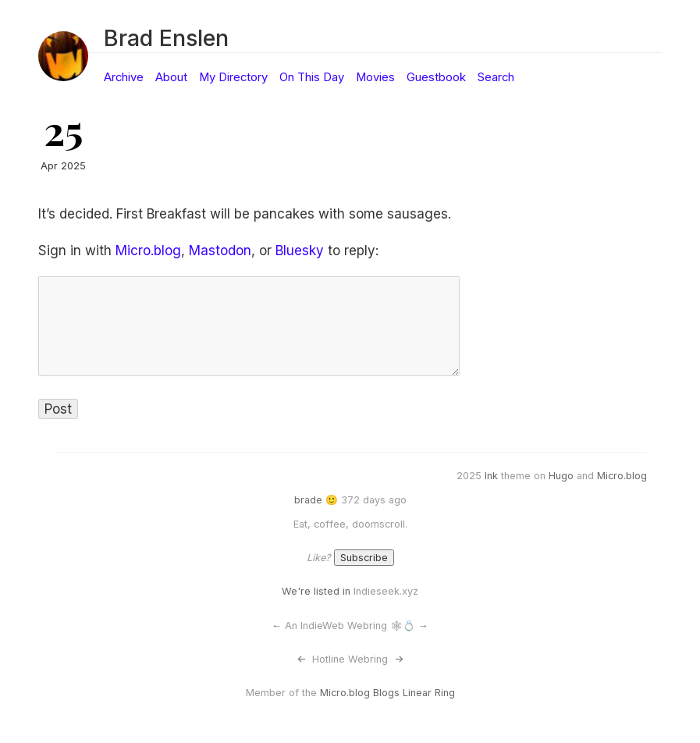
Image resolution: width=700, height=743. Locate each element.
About (171, 77)
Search (496, 77)
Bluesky (300, 251)
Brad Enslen (166, 38)
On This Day (312, 77)
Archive (124, 77)
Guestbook (436, 77)
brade (308, 500)
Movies (375, 77)
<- (301, 659)
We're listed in (316, 591)
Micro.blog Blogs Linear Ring (387, 693)
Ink (491, 476)
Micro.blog (148, 251)
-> (399, 659)
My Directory (233, 77)
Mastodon (220, 251)
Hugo (561, 476)
